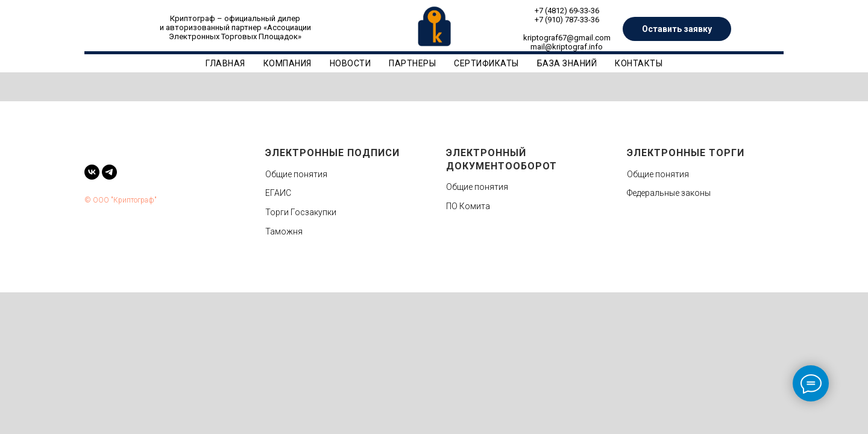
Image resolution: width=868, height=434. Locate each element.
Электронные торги (686, 153)
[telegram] (109, 172)
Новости (351, 63)
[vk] (92, 172)
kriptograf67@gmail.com (567, 38)
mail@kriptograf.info (567, 47)
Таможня (284, 231)
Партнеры (412, 63)
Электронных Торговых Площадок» (235, 36)
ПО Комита (468, 206)
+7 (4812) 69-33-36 (567, 11)
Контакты (639, 63)
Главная (225, 63)
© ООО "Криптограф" (121, 200)
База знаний (567, 63)
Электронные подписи (332, 153)
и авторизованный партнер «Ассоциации (235, 27)
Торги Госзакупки (301, 212)
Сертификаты (486, 63)
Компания (288, 63)
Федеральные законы (669, 193)
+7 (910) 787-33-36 (567, 20)
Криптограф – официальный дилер (235, 18)
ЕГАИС (278, 193)
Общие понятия (296, 174)
